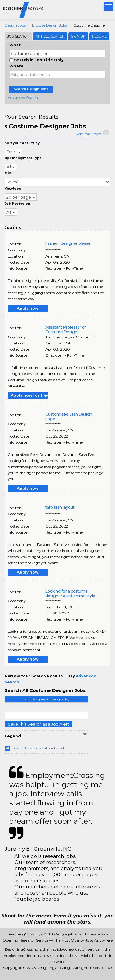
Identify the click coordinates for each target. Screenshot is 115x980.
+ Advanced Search (21, 97)
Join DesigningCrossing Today (47, 699)
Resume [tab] (99, 36)
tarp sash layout (60, 507)
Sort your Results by (22, 143)
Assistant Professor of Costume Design (66, 330)
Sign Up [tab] (78, 36)
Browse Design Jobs (50, 25)
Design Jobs (15, 25)
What (15, 45)
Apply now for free (29, 395)
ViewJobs (13, 189)
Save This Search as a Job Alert (38, 724)
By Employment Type (23, 158)
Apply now (28, 308)
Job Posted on (17, 204)
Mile (8, 173)
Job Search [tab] (18, 36)
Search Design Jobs (31, 89)
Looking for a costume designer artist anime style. (71, 593)
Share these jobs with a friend (38, 748)
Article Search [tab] (50, 36)
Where (16, 66)
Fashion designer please (68, 243)
